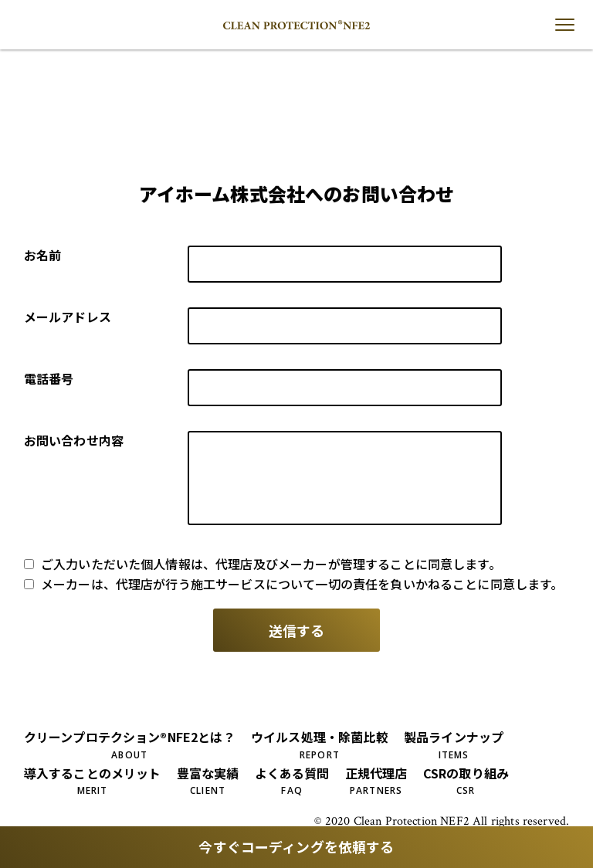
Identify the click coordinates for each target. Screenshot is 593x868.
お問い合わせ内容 (74, 440)
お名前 (42, 255)
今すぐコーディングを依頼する (296, 847)
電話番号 (49, 378)
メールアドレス (68, 317)
